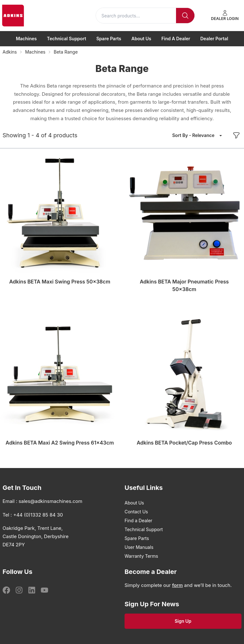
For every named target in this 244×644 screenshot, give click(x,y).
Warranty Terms (141, 556)
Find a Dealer (176, 39)
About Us (141, 39)
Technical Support (67, 39)
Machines (26, 39)
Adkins (10, 52)
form (178, 585)
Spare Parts (109, 39)
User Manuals (139, 547)
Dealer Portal (214, 39)
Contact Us (136, 512)
